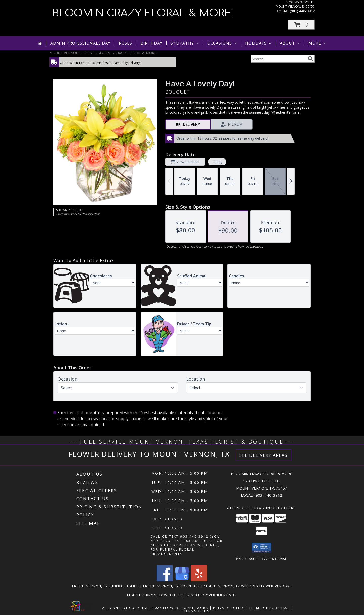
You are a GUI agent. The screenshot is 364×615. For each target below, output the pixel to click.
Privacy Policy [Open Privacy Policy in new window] (229, 607)
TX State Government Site (211, 595)
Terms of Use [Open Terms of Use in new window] (198, 611)
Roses (126, 43)
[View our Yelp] (199, 580)
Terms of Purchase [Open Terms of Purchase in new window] (269, 607)
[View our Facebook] (165, 580)
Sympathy (185, 43)
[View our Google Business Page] (182, 580)
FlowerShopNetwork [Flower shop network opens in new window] (186, 607)
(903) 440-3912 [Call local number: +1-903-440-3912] (302, 11)
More (318, 43)
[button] (301, 25)
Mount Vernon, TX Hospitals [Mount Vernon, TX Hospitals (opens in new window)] (172, 586)
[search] (310, 59)
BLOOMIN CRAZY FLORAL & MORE (142, 13)
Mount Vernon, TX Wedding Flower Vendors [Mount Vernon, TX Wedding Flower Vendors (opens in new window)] (248, 586)
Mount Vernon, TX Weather (154, 595)
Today (217, 162)
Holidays (259, 43)
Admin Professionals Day (80, 43)
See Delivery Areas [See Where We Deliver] (264, 455)
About (290, 43)
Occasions (223, 43)
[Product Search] (278, 59)
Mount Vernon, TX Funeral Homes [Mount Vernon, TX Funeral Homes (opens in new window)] (105, 586)
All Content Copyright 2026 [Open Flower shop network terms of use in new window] (132, 607)
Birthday (151, 43)
